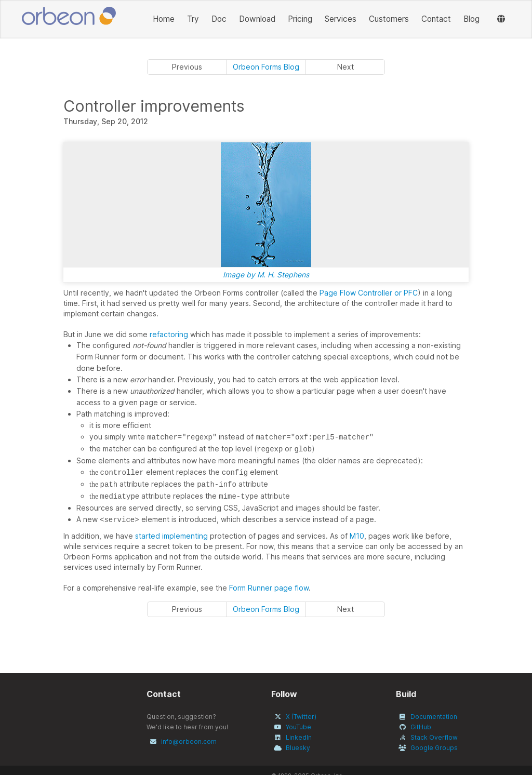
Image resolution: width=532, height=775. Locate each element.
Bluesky (298, 748)
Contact (436, 19)
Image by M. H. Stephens (266, 275)
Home (164, 19)
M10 (357, 536)
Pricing (300, 19)
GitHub (421, 727)
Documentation (434, 717)
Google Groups (434, 748)
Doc (219, 19)
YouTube (298, 727)
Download (257, 19)
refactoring (169, 334)
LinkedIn (299, 737)
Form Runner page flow (269, 588)
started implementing (171, 536)
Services (341, 19)
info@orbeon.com (189, 741)
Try (193, 19)
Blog (471, 19)
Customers (389, 19)
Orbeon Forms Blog (266, 67)
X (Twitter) (301, 717)
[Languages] (501, 19)
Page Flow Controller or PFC (369, 293)
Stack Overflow (434, 737)
